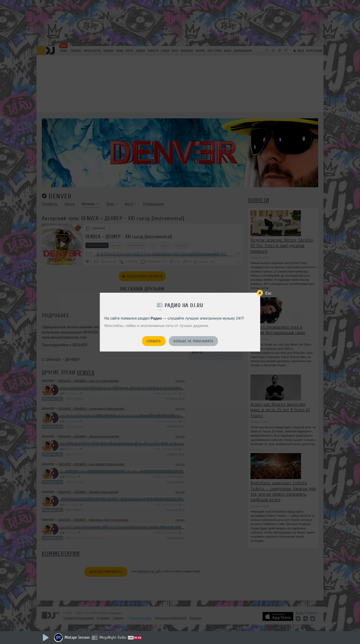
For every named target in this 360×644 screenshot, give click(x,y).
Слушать (154, 341)
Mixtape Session (77, 637)
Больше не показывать (194, 341)
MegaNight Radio (113, 637)
